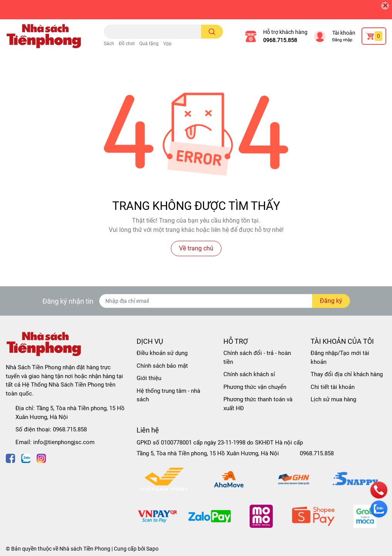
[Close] (385, 6)
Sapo (152, 549)
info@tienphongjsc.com (64, 442)
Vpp (167, 44)
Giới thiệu (149, 378)
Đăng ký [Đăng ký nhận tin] (331, 301)
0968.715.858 (280, 40)
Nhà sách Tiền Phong (85, 549)
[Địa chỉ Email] (225, 301)
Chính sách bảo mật (162, 366)
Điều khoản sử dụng (162, 353)
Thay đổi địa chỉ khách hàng (347, 374)
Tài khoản (344, 33)
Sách (109, 44)
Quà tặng (149, 44)
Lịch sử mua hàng (333, 399)
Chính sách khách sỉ (249, 374)
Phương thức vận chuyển (255, 387)
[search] (212, 32)
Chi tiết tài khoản (333, 387)
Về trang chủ (196, 248)
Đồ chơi (127, 44)
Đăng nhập (342, 40)
